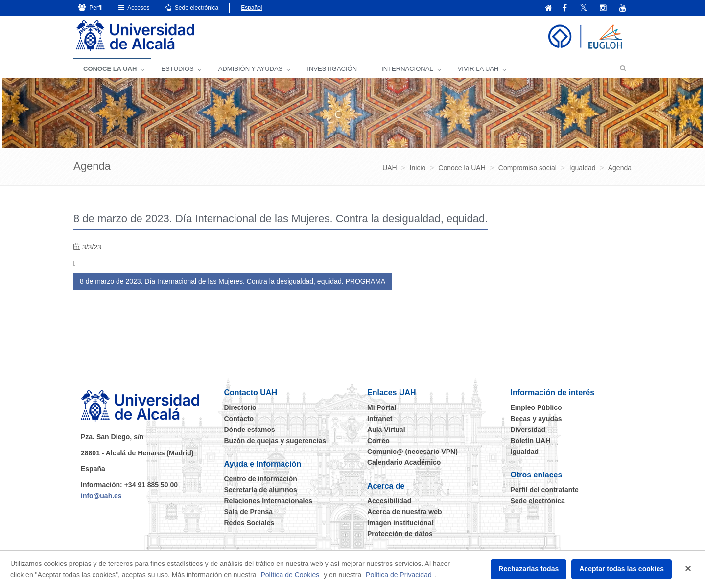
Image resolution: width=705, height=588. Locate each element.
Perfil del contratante (545, 490)
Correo (378, 441)
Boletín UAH (531, 441)
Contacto (239, 419)
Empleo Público (536, 407)
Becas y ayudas (536, 419)
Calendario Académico (404, 462)
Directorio (240, 407)
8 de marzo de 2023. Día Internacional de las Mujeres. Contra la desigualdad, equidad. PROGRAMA (233, 281)
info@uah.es (101, 496)
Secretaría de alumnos (261, 490)
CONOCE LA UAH (110, 69)
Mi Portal (382, 407)
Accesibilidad (389, 501)
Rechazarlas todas (529, 569)
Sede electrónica (192, 8)
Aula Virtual (386, 430)
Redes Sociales (249, 523)
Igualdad (525, 452)
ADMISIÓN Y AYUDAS (251, 69)
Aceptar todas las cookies (622, 569)
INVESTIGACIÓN (332, 69)
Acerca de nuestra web (405, 512)
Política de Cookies (290, 575)
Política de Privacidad (399, 575)
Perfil (91, 8)
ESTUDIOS (177, 69)
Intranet (380, 419)
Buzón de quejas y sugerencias (275, 441)
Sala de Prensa (249, 512)
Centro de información (261, 479)
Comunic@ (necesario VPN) (412, 452)
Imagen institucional (400, 523)
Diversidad (528, 430)
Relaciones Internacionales (269, 501)
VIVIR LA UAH (478, 69)
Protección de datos (400, 534)
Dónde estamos (250, 430)
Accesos (134, 8)
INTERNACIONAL (407, 69)
